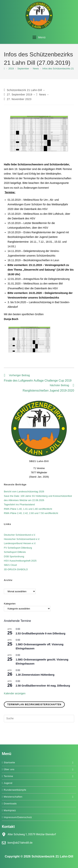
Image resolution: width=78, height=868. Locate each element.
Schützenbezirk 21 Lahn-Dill (24, 90)
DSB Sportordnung (14, 556)
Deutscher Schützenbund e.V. (20, 535)
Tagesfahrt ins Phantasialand (19, 504)
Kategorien (10, 604)
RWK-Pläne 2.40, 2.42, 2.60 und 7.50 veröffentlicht (31, 513)
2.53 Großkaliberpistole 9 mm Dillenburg (40, 633)
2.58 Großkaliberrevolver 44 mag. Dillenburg (43, 686)
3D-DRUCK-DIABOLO (16, 569)
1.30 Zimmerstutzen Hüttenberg (35, 675)
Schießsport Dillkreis (15, 552)
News (43, 95)
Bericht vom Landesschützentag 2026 (24, 492)
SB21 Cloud (10, 565)
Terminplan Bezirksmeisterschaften (34, 704)
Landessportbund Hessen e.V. (20, 543)
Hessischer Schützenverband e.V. (22, 539)
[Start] (4, 69)
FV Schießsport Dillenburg (18, 548)
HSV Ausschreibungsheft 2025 (20, 561)
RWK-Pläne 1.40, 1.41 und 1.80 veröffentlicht (28, 509)
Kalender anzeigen (15, 693)
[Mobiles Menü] (39, 37)
